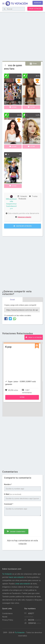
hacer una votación (16, 577)
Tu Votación (7, 574)
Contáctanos (7, 613)
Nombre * (8, 484)
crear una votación (23, 584)
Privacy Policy (8, 620)
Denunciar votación (23, 217)
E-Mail (13, 494)
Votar (13, 107)
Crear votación (35, 9)
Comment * (9, 504)
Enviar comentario (16, 531)
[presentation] (22, 522)
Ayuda (5, 617)
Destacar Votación (22, 226)
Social (12, 300)
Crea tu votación (34, 337)
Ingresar (38, 3)
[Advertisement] (22, 36)
